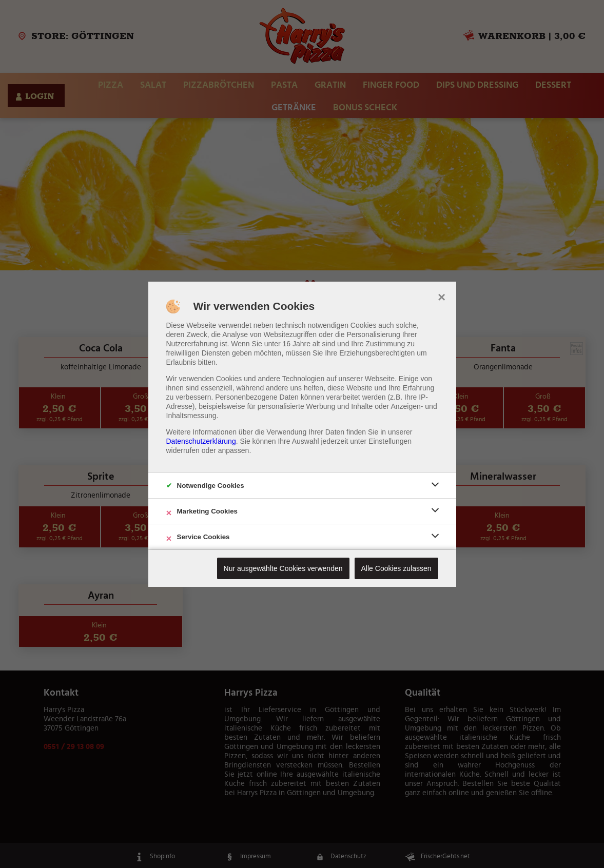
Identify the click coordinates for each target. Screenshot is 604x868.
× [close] (442, 296)
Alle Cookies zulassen (396, 568)
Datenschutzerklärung (201, 441)
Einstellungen (390, 441)
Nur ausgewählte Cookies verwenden (283, 568)
